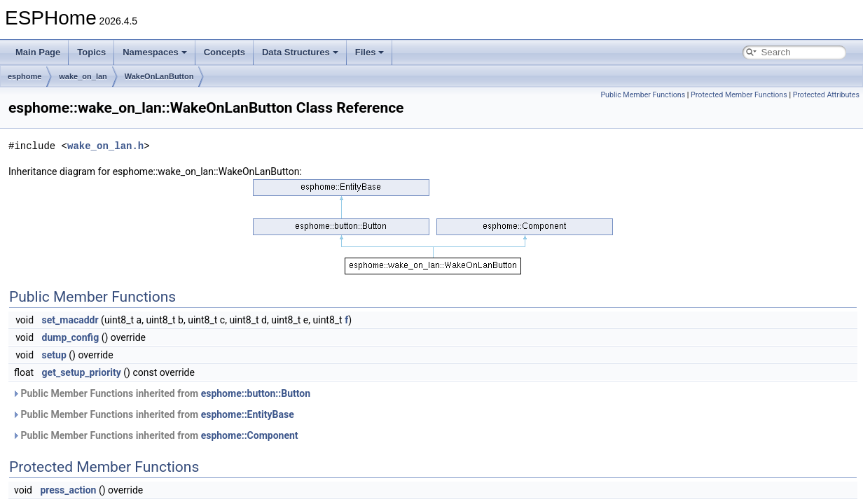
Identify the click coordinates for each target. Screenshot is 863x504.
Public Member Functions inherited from (161, 393)
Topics (91, 52)
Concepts (225, 52)
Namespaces (155, 52)
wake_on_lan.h (105, 146)
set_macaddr (70, 320)
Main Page (38, 52)
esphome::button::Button (256, 393)
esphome (25, 76)
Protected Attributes (826, 95)
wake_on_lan (83, 76)
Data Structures (300, 52)
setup (54, 355)
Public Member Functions (643, 95)
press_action (68, 490)
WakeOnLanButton (159, 76)
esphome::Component (250, 435)
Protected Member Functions (739, 95)
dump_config (71, 337)
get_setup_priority (82, 372)
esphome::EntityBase (248, 414)
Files (370, 52)
